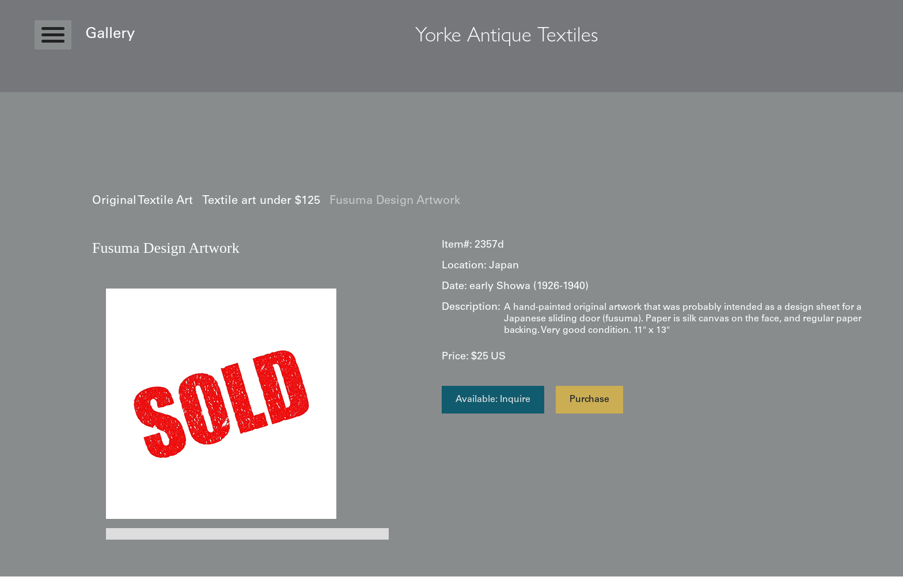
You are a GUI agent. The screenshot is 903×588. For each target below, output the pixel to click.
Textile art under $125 (261, 202)
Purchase (589, 400)
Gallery (110, 35)
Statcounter (23, 582)
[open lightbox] (221, 404)
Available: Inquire (493, 400)
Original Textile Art (143, 202)
